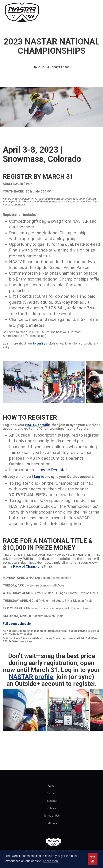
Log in (39, 477)
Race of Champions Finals (33, 566)
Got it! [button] (93, 859)
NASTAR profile (38, 425)
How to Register (52, 470)
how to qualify (36, 343)
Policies (51, 808)
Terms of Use (52, 816)
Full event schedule (17, 624)
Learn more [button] (51, 861)
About (52, 786)
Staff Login (52, 823)
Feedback (52, 801)
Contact (51, 793)
